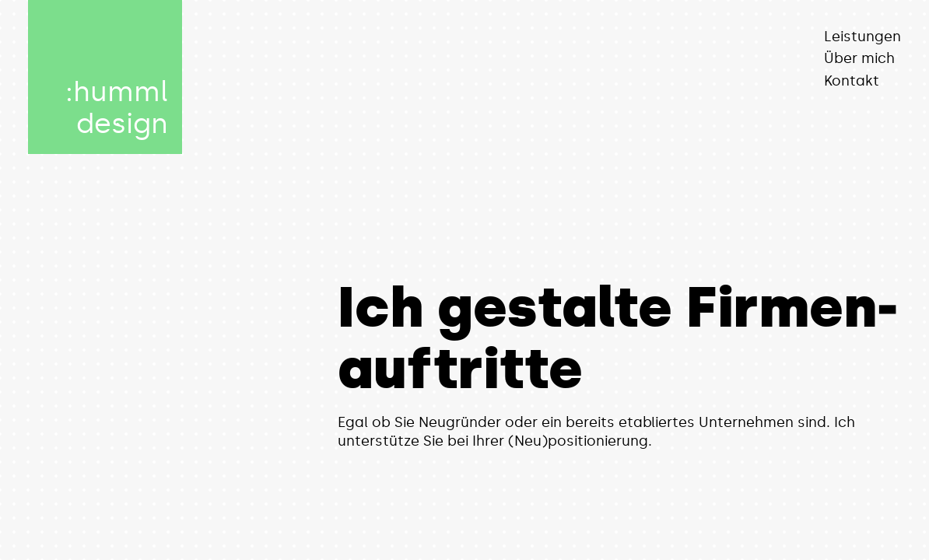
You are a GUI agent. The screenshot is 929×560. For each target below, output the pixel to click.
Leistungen (862, 37)
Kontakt (852, 81)
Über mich (859, 58)
